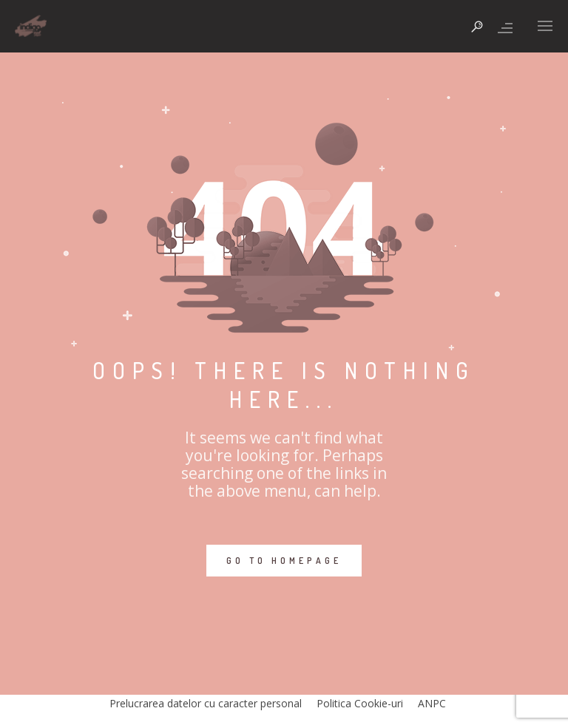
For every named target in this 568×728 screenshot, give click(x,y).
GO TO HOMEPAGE (284, 561)
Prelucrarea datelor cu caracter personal (206, 703)
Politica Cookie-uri (360, 703)
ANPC (432, 703)
